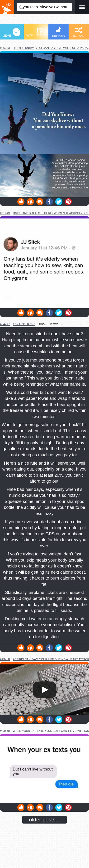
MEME (11, 33)
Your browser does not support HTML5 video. (44, 690)
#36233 (5, 48)
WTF (34, 33)
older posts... (44, 820)
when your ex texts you (32, 731)
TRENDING (58, 32)
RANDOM (79, 32)
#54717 (5, 324)
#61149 (5, 213)
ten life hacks (24, 324)
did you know (23, 48)
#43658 (5, 731)
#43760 (5, 659)
